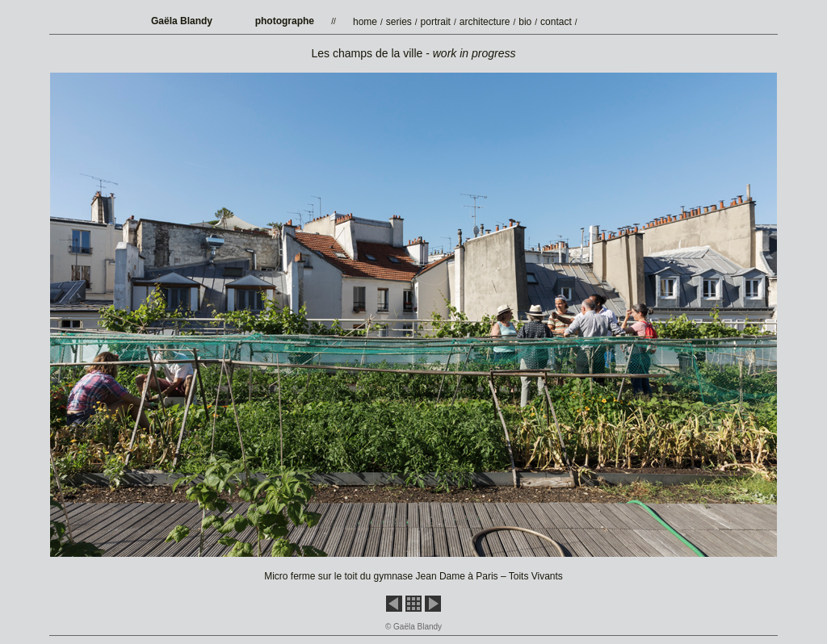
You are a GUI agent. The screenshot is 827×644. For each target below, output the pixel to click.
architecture (485, 22)
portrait (436, 22)
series (399, 22)
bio (525, 22)
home (365, 22)
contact (556, 22)
